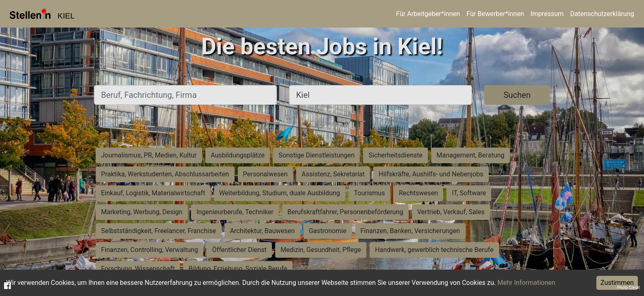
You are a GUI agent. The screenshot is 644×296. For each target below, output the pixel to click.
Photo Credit (629, 288)
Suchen (517, 95)
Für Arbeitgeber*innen (428, 14)
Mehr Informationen (526, 283)
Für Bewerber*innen (495, 14)
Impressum (547, 14)
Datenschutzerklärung (602, 14)
